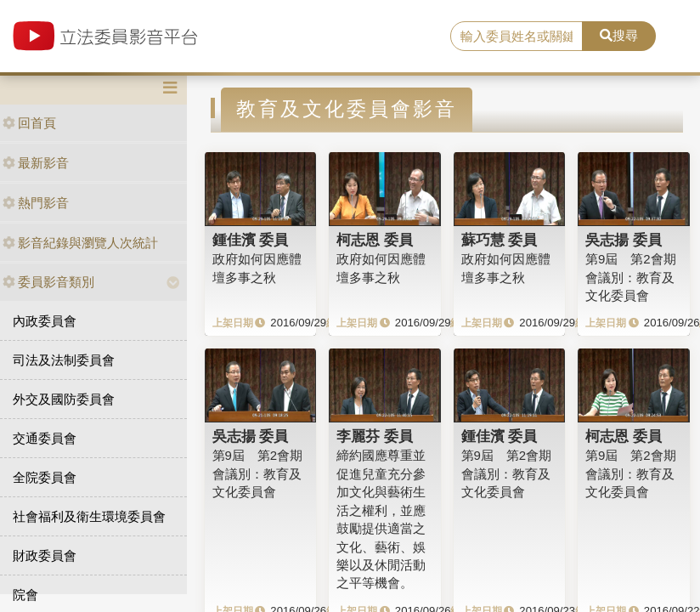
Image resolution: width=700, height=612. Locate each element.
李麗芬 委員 (375, 436)
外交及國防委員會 (64, 399)
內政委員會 (45, 321)
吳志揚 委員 (624, 240)
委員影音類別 (48, 282)
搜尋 (619, 35)
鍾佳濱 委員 (251, 240)
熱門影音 (36, 203)
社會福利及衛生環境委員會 (89, 516)
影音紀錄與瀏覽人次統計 (80, 243)
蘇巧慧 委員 (500, 240)
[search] (517, 37)
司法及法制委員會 (64, 360)
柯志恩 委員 (375, 240)
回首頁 (29, 123)
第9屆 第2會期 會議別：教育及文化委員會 (631, 277)
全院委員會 (45, 477)
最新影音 (36, 163)
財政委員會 (45, 555)
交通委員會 (45, 438)
